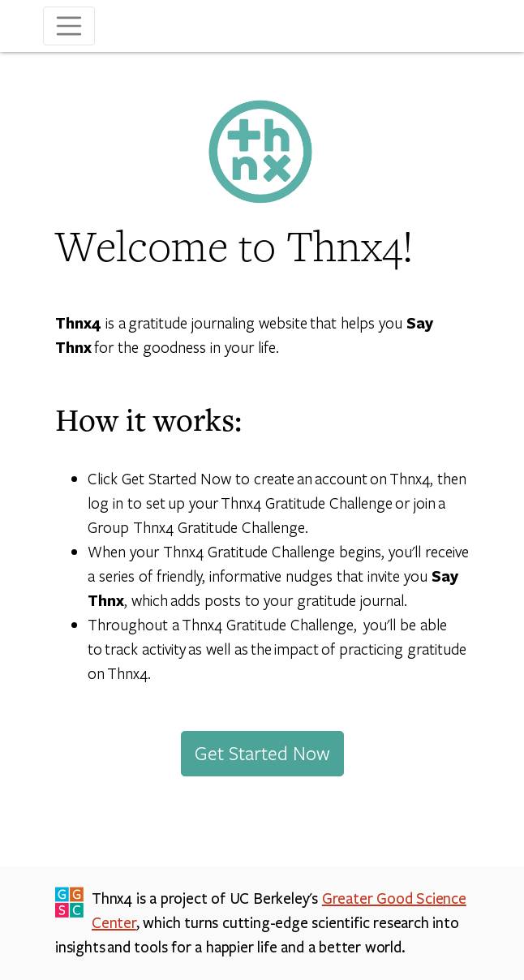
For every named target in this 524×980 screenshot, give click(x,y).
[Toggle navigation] (69, 26)
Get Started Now (262, 753)
